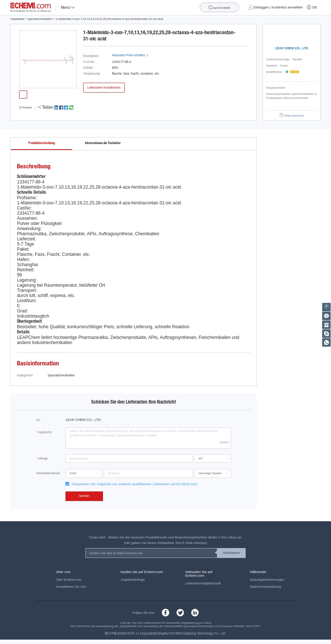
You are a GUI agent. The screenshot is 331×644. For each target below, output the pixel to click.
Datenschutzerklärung (265, 587)
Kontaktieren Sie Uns (71, 587)
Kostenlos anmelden (287, 7)
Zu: (38, 420)
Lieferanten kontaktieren (104, 87)
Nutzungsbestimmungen (267, 580)
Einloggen (261, 7)
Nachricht (45, 432)
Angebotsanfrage (133, 580)
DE (315, 7)
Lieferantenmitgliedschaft (203, 583)
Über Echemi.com (69, 580)
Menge (43, 458)
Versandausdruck (48, 473)
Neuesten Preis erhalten (130, 55)
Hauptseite (17, 19)
